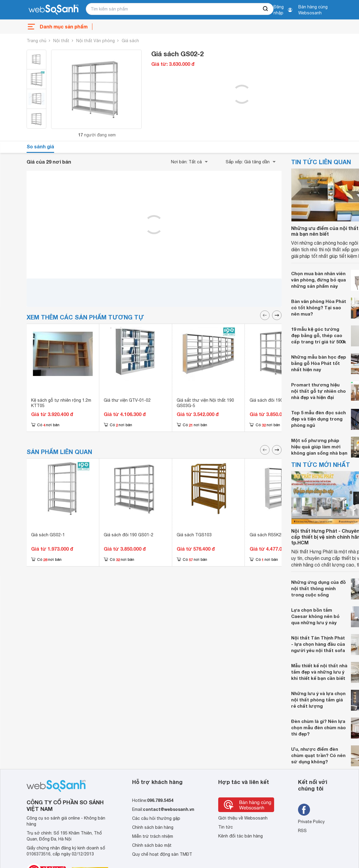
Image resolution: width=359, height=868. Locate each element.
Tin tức (226, 827)
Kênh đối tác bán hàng (240, 836)
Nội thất (61, 41)
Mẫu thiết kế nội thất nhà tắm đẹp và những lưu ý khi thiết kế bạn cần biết (319, 672)
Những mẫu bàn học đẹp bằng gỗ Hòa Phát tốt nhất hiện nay (319, 363)
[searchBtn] (266, 9)
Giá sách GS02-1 (48, 535)
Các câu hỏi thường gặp (156, 818)
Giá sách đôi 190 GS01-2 (274, 400)
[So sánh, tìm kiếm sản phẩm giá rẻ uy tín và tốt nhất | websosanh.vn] (54, 10)
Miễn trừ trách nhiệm (153, 836)
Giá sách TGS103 (194, 535)
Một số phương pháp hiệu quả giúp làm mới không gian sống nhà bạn (319, 447)
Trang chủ (36, 41)
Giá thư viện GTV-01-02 (127, 400)
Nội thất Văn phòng (96, 41)
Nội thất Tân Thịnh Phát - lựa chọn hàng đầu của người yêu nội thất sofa (318, 644)
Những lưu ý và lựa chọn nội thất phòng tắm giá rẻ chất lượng (318, 700)
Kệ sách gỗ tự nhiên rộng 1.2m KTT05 (61, 403)
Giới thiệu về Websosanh (243, 818)
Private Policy (311, 822)
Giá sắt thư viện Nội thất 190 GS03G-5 (205, 403)
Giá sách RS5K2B (267, 535)
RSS (302, 831)
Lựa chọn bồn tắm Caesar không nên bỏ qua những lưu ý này (315, 616)
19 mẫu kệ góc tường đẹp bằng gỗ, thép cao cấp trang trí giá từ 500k (319, 335)
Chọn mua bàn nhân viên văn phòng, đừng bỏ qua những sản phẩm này (318, 280)
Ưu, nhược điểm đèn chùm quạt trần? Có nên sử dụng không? (318, 755)
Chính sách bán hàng (153, 827)
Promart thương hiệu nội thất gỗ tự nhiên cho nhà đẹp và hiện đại (318, 391)
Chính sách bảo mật (152, 845)
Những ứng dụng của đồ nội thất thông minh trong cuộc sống (318, 588)
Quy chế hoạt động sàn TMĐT (162, 854)
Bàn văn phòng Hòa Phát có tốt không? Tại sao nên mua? (319, 307)
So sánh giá (40, 146)
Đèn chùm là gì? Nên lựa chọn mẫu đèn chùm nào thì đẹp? (318, 727)
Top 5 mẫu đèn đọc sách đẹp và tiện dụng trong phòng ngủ (318, 419)
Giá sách (130, 41)
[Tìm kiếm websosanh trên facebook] (304, 810)
